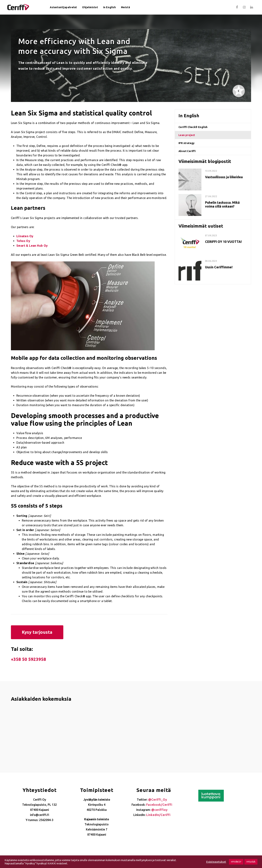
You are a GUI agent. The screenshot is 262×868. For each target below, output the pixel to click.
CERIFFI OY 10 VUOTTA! (223, 242)
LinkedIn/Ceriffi (158, 815)
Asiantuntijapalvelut (63, 7)
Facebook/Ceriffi (159, 805)
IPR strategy (187, 143)
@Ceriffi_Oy (158, 800)
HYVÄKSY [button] (236, 862)
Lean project (187, 135)
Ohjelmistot (90, 7)
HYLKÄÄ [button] (251, 862)
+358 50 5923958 (28, 659)
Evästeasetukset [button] (216, 862)
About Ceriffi (187, 151)
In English (110, 7)
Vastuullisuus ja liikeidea (224, 177)
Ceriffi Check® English (193, 127)
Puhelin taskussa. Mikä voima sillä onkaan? (222, 204)
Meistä (126, 7)
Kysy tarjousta (37, 632)
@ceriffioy (159, 810)
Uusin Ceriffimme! (219, 267)
